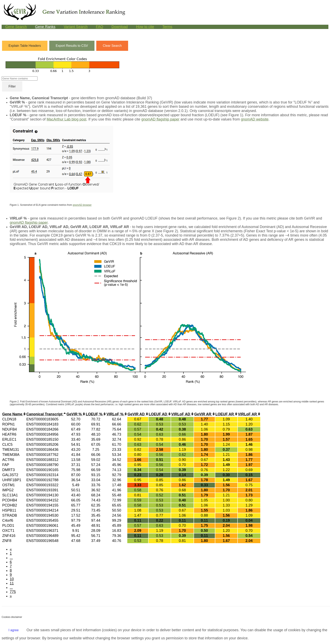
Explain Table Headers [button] (25, 46)
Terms (167, 27)
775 (13, 592)
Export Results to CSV (72, 46)
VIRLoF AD (182, 414)
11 (12, 583)
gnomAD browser (82, 205)
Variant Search (76, 27)
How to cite (145, 27)
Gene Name (14, 414)
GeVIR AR (204, 414)
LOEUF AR (226, 414)
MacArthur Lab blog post (66, 119)
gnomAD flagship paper (160, 119)
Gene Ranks (45, 27)
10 (12, 579)
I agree (14, 630)
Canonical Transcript (46, 414)
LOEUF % (96, 414)
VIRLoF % (117, 414)
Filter (12, 86)
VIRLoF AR (249, 414)
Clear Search (112, 46)
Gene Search (16, 27)
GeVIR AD (138, 414)
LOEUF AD (160, 414)
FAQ (100, 27)
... (11, 558)
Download (120, 27)
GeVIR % (76, 414)
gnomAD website (255, 119)
